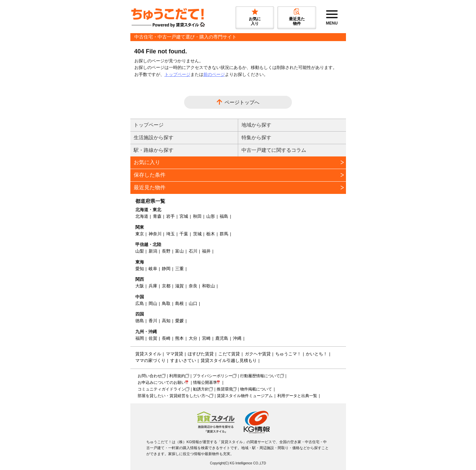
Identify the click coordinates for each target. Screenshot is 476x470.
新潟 (153, 251)
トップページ (177, 74)
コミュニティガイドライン (162, 389)
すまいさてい (183, 360)
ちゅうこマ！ (288, 354)
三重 (179, 269)
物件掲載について (256, 389)
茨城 (197, 234)
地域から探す (256, 125)
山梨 (140, 251)
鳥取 (166, 303)
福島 (224, 216)
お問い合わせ (150, 376)
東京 (140, 234)
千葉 (184, 234)
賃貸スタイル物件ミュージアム (245, 396)
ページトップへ (242, 102)
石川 (193, 251)
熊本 (179, 338)
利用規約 (177, 376)
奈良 (193, 286)
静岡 (166, 269)
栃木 (211, 234)
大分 (193, 338)
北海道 (142, 216)
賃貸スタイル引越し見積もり (229, 360)
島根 (179, 303)
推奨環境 (225, 389)
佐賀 (153, 338)
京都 (166, 286)
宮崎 (206, 338)
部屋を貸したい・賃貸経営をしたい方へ (173, 396)
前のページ (214, 74)
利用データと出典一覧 (297, 396)
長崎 (166, 338)
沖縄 (237, 338)
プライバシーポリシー (213, 376)
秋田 (197, 216)
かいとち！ (317, 354)
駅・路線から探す (154, 150)
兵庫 (153, 286)
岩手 (170, 216)
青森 (157, 216)
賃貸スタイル (148, 354)
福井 (206, 251)
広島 (140, 303)
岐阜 (153, 269)
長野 (166, 251)
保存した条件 (150, 175)
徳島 (140, 321)
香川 (153, 321)
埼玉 (170, 234)
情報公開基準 (205, 382)
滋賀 (179, 286)
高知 (166, 321)
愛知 (140, 269)
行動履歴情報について (260, 376)
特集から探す (256, 137)
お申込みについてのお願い (162, 382)
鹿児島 (222, 338)
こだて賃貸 (229, 354)
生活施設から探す (154, 137)
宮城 (184, 216)
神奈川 (155, 234)
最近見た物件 (150, 187)
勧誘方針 (201, 389)
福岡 (140, 338)
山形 (211, 216)
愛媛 (179, 321)
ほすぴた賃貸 (201, 354)
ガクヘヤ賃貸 (258, 354)
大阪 (140, 286)
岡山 (153, 303)
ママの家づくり (150, 360)
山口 (193, 303)
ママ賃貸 (174, 354)
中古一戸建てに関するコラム (274, 150)
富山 (179, 251)
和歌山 (208, 286)
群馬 (224, 234)
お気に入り (147, 162)
